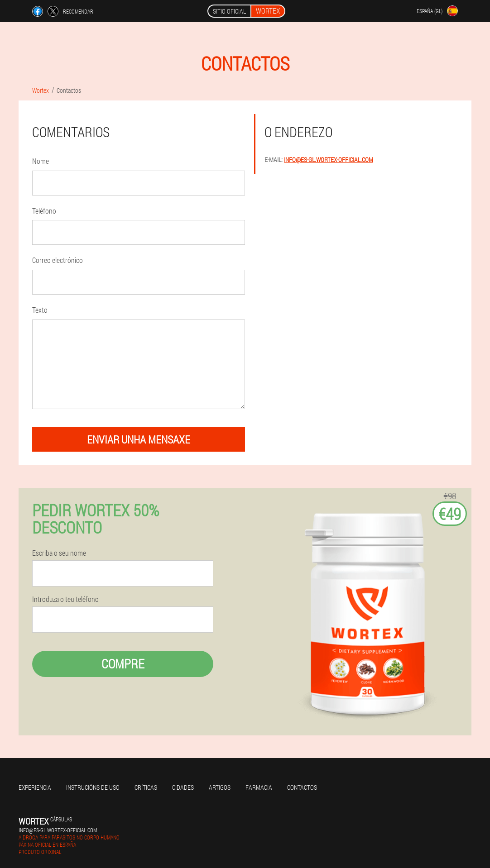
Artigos (220, 787)
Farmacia (259, 787)
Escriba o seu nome (59, 553)
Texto (40, 310)
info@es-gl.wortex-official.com (329, 160)
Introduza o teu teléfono (65, 599)
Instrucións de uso (93, 787)
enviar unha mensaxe (139, 439)
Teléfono (44, 211)
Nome (41, 161)
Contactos (302, 787)
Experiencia (35, 787)
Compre (123, 664)
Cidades (183, 787)
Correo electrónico (58, 260)
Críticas (146, 787)
